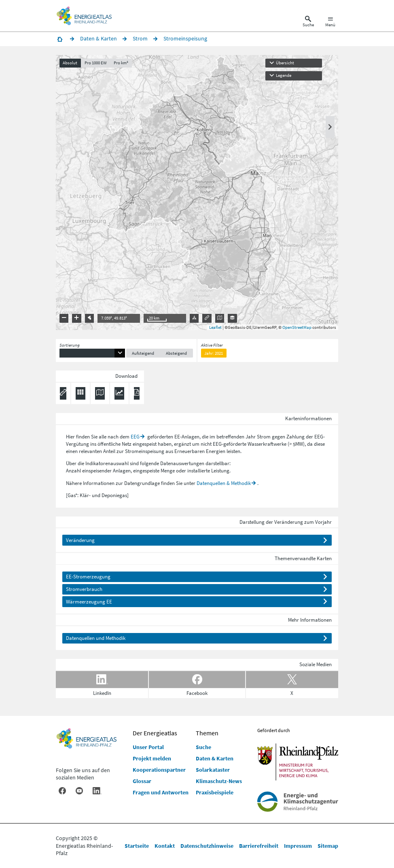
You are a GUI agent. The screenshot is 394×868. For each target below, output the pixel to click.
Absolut (70, 63)
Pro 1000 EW (96, 63)
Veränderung (80, 540)
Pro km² (121, 63)
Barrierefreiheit (259, 846)
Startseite (137, 846)
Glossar (142, 781)
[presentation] (197, 193)
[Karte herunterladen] (100, 394)
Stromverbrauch (84, 589)
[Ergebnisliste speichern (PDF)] (137, 394)
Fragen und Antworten (161, 792)
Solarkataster (213, 770)
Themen (207, 733)
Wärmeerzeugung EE (89, 602)
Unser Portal (148, 747)
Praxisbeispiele (215, 792)
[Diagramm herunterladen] (119, 394)
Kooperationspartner (159, 770)
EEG (135, 437)
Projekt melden (152, 758)
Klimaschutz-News (219, 781)
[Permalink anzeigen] (63, 394)
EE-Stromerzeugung (88, 577)
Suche (203, 747)
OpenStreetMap (297, 327)
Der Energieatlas (155, 733)
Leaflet (215, 327)
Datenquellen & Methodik (224, 483)
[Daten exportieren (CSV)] (80, 394)
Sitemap (328, 846)
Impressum (298, 846)
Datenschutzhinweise (207, 846)
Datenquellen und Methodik (96, 638)
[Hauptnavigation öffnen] (330, 23)
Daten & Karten (215, 758)
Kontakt (165, 846)
